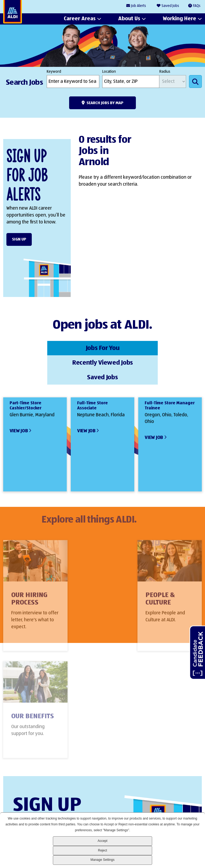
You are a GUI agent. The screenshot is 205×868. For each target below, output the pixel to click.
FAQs (197, 6)
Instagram (177, 802)
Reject (102, 850)
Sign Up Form (100, 754)
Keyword (54, 72)
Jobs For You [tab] (36, 348)
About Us (129, 19)
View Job (19, 401)
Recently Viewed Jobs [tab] (102, 348)
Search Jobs (195, 81)
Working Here (180, 19)
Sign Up (19, 239)
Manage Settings (102, 860)
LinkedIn (141, 802)
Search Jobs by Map (105, 103)
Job (139, 6)
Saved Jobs (170, 6)
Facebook (159, 802)
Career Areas (80, 19)
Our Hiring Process (29, 572)
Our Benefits (168, 568)
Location (109, 72)
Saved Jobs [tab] (169, 348)
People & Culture (93, 572)
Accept (103, 841)
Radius (165, 72)
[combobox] (131, 81)
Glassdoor (195, 802)
